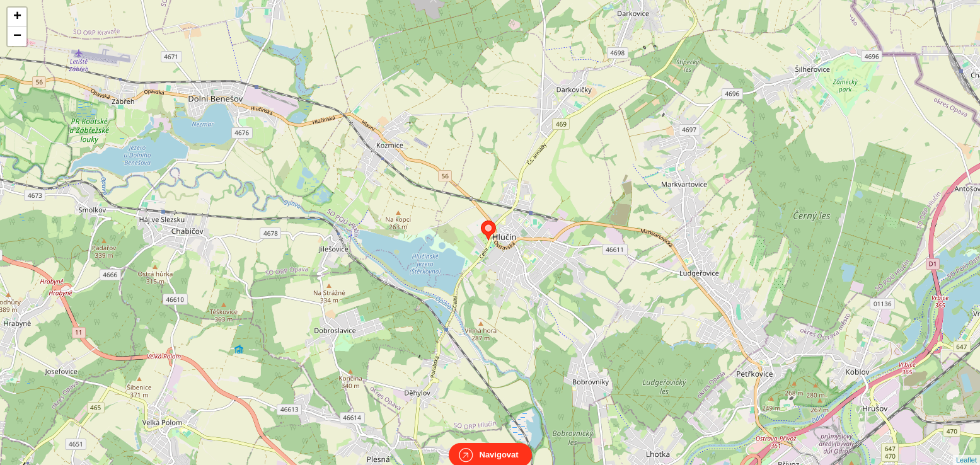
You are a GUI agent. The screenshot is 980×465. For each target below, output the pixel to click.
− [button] (17, 37)
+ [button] (17, 17)
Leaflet (966, 449)
